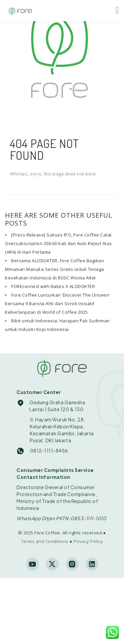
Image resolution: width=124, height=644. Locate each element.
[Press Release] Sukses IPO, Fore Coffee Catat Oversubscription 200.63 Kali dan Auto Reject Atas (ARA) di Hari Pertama (59, 243)
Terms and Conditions (45, 541)
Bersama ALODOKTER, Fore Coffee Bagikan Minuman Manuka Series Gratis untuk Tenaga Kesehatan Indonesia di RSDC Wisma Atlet (55, 269)
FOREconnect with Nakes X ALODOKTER (53, 286)
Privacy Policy (88, 541)
